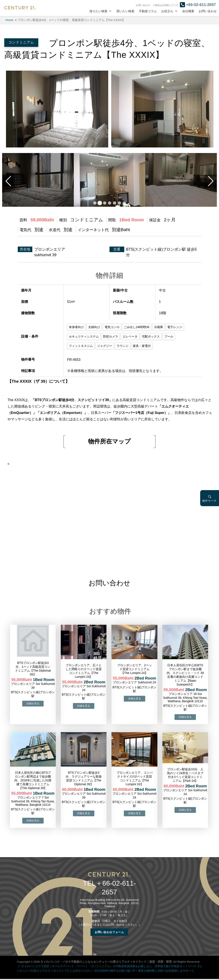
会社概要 (188, 11)
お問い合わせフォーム (109, 932)
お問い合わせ (208, 11)
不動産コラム (148, 11)
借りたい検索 (98, 11)
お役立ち (167, 11)
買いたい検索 (125, 11)
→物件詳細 (33, 704)
